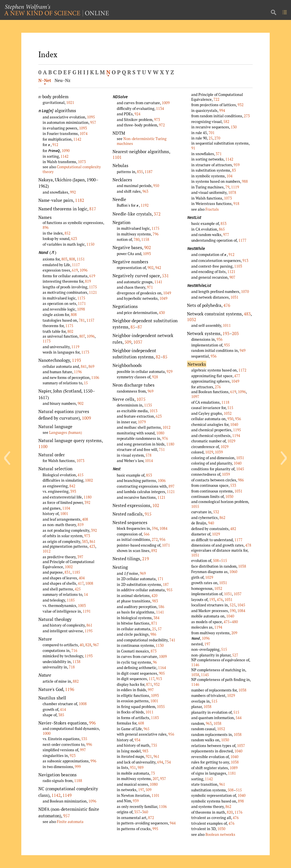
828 (88, 645)
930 (230, 419)
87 (140, 327)
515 (230, 408)
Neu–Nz (63, 80)
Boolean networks (220, 834)
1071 (166, 545)
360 (145, 812)
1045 (240, 469)
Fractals (212, 209)
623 (74, 239)
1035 (161, 707)
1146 (195, 665)
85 (133, 327)
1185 (76, 572)
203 (235, 333)
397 (80, 557)
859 (81, 525)
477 (237, 376)
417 (81, 583)
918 (236, 204)
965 (146, 729)
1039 (219, 452)
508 (216, 561)
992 (73, 192)
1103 (238, 266)
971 (150, 287)
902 (81, 403)
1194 (236, 436)
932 (157, 684)
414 (63, 709)
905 (162, 673)
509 (128, 342)
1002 (89, 480)
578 (148, 455)
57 (160, 629)
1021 (70, 102)
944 (173, 823)
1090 (66, 151)
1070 (245, 292)
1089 (234, 768)
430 (162, 313)
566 (146, 534)
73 (153, 773)
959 (237, 165)
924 (137, 114)
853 (149, 475)
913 (159, 679)
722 (216, 99)
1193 (76, 360)
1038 (242, 566)
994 (222, 110)
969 (150, 391)
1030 (229, 496)
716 (74, 651)
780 (137, 239)
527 (235, 655)
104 (229, 176)
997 (83, 750)
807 (82, 336)
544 (239, 718)
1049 (167, 293)
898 (241, 801)
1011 (149, 712)
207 (155, 779)
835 (140, 172)
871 (154, 623)
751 (162, 450)
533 (233, 485)
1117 (76, 265)
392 (87, 502)
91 (193, 148)
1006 (162, 481)
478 (248, 545)
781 (82, 320)
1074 (84, 134)
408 (85, 519)
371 (219, 154)
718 (72, 667)
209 (234, 633)
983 (155, 601)
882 (76, 681)
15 (86, 383)
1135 (148, 405)
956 (162, 539)
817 (93, 209)
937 (163, 779)
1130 (160, 645)
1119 (75, 347)
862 (222, 518)
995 (155, 829)
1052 (221, 729)
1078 (232, 192)
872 (151, 818)
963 (145, 191)
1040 (234, 424)
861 (93, 541)
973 (87, 536)
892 (154, 551)
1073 (82, 162)
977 (226, 235)
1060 (233, 572)
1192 (145, 205)
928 (155, 377)
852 (67, 233)
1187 (149, 172)
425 (78, 589)
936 (220, 339)
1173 (47, 341)
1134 (160, 108)
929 (170, 372)
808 (72, 259)
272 (155, 539)
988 (245, 181)
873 (154, 651)
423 (92, 546)
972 (162, 125)
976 (165, 438)
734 (168, 762)
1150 (90, 244)
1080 (160, 433)
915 (148, 514)
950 (156, 186)
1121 (93, 292)
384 (156, 618)
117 (151, 679)
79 (227, 187)
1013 (153, 411)
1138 (76, 662)
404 (82, 578)
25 (154, 629)
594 (155, 528)
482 (233, 529)
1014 (149, 461)
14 (86, 594)
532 (216, 512)
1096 (84, 270)
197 (141, 790)
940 (211, 523)
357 (137, 812)
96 (155, 662)
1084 (163, 528)
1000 (47, 733)
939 (136, 801)
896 (46, 227)
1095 (91, 117)
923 (73, 756)
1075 (141, 399)
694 (160, 762)
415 (81, 475)
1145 (205, 675)
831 (67, 572)
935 (227, 345)
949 (243, 350)
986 (153, 634)
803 (64, 259)
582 (226, 122)
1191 (87, 611)
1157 (90, 320)
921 (149, 756)
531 (165, 276)
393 (73, 491)
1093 (83, 128)
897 (172, 486)
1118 (225, 402)
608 (141, 723)
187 (166, 584)
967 (96, 645)
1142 (77, 139)
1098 (81, 309)
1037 (138, 342)
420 (154, 596)
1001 (64, 514)
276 (218, 387)
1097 (195, 397)
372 (157, 214)
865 (222, 229)
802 (70, 331)
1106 (95, 377)
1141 (158, 282)
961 (156, 756)
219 (145, 559)
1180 (88, 497)
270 (217, 138)
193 (226, 333)
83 (234, 170)
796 (156, 234)
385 (61, 715)
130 (234, 127)
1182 (80, 200)
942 (158, 268)
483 (247, 314)
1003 (82, 606)
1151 (81, 259)
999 (78, 767)
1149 (67, 795)
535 (84, 739)
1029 (231, 441)
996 (92, 723)
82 (158, 357)
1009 (86, 418)
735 (154, 745)
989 (141, 768)
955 (170, 590)
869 (91, 366)
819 (88, 281)
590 (233, 611)
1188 (78, 781)
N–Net (45, 80)
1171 (82, 303)
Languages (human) (66, 432)
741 (172, 640)
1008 (89, 583)
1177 (242, 240)
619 (75, 270)
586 (161, 607)
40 (82, 645)
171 (160, 579)
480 (235, 622)
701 (212, 133)
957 (93, 122)
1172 (242, 370)
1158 (145, 239)
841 (84, 366)
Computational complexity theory (72, 169)
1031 (234, 297)
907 (232, 277)
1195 (89, 631)
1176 (238, 812)
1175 (93, 287)
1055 (195, 506)
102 (156, 505)
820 (230, 812)
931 (133, 768)
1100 (43, 446)
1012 (47, 551)
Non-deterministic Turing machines (142, 141)
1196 (78, 372)
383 (85, 541)
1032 (192, 319)
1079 (142, 422)
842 (72, 486)
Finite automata (70, 822)
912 (55, 145)
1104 (66, 508)
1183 (155, 718)
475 (227, 622)
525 (233, 605)
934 (137, 740)
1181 (232, 773)
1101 (117, 157)
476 (227, 305)
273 (247, 116)
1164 (162, 668)
